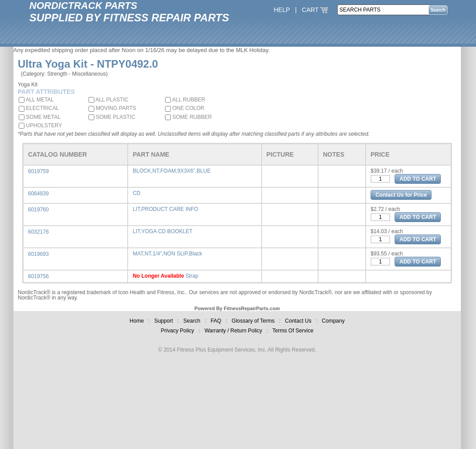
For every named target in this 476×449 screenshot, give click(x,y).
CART (315, 10)
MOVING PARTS (112, 108)
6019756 (38, 276)
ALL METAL (36, 100)
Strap (192, 276)
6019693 (38, 254)
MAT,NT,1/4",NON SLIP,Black (167, 254)
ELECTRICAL (39, 108)
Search (192, 321)
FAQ (216, 321)
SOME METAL (40, 117)
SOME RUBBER (188, 117)
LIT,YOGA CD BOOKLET (162, 231)
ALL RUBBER (185, 100)
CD (136, 193)
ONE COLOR (185, 108)
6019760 (38, 210)
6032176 (38, 232)
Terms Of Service (293, 331)
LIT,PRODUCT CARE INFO (165, 209)
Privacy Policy (178, 331)
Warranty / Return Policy (234, 331)
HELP (282, 10)
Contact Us (298, 321)
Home (137, 321)
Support (164, 321)
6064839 (38, 194)
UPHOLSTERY (40, 125)
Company (333, 321)
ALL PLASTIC (109, 100)
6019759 (38, 171)
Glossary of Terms (253, 321)
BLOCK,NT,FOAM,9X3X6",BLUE (171, 171)
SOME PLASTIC (112, 117)
